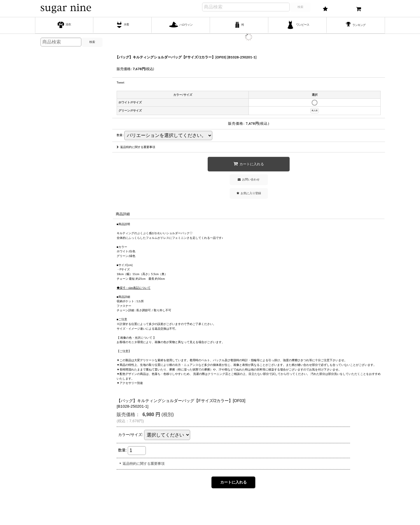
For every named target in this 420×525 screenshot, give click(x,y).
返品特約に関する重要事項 (136, 147)
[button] (249, 193)
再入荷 (315, 111)
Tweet (120, 82)
